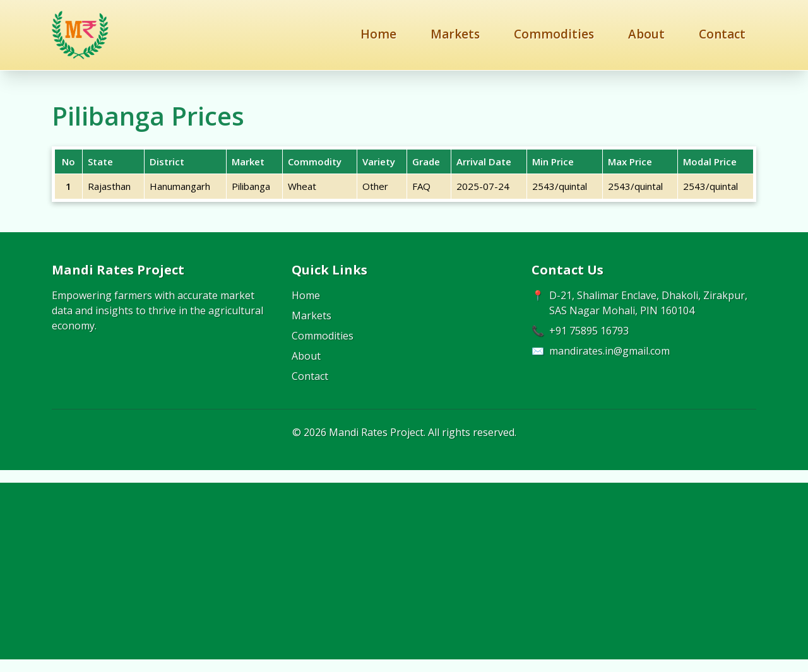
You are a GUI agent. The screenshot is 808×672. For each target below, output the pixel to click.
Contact (722, 34)
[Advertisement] (404, 571)
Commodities (554, 34)
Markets (455, 34)
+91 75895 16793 (589, 331)
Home (378, 34)
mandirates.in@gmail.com (609, 351)
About (646, 34)
